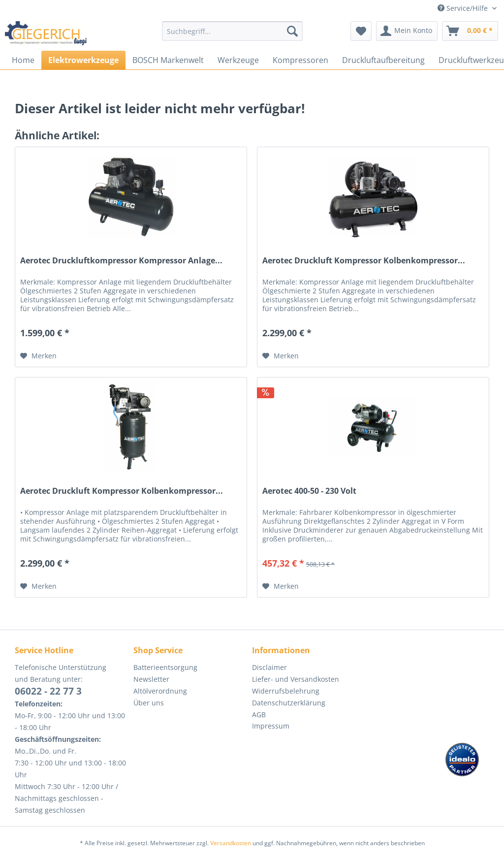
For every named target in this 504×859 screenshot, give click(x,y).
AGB (259, 715)
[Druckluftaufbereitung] (383, 60)
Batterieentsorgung (165, 667)
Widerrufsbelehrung (286, 691)
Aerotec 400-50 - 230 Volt (309, 491)
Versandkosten (231, 843)
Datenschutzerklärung (289, 703)
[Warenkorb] (470, 31)
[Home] (23, 60)
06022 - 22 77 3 (48, 691)
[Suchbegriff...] (233, 31)
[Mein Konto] (407, 31)
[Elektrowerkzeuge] (83, 60)
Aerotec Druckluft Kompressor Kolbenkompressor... (364, 261)
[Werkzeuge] (238, 60)
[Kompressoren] (300, 60)
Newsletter (151, 679)
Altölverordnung (160, 691)
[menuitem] (233, 36)
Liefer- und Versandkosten (296, 679)
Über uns (149, 703)
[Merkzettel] (361, 31)
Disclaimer (269, 667)
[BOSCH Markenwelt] (168, 60)
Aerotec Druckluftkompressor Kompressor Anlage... (121, 261)
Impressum (271, 726)
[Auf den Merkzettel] (38, 356)
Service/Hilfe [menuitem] (464, 8)
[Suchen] (292, 31)
